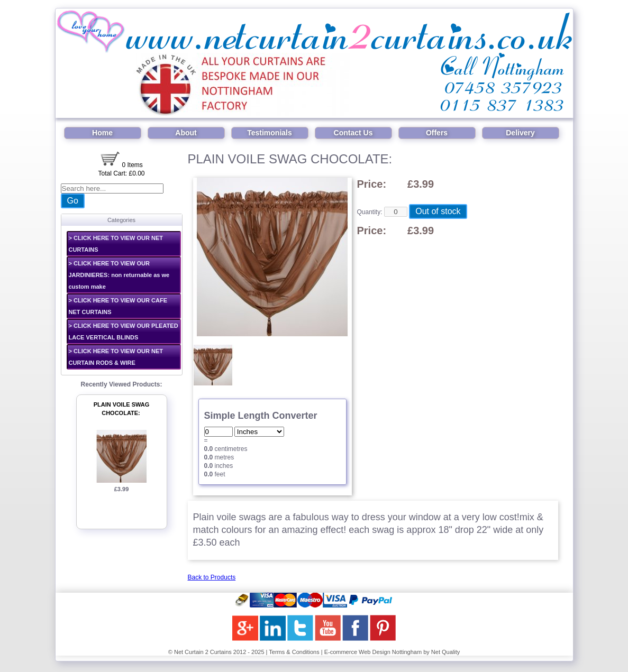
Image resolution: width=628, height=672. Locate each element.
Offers (437, 133)
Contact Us (353, 133)
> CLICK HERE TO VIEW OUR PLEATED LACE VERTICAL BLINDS (124, 332)
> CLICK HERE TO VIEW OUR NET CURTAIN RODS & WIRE (116, 357)
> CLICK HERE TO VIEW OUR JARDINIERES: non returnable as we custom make (119, 275)
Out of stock (438, 211)
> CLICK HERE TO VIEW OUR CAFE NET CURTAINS (118, 306)
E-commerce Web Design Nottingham (373, 652)
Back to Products (212, 577)
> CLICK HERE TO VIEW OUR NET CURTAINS (116, 244)
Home (102, 133)
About (186, 133)
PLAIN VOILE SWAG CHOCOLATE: (122, 409)
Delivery (520, 133)
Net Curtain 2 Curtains (203, 652)
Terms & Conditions (294, 652)
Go (73, 201)
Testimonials (270, 133)
